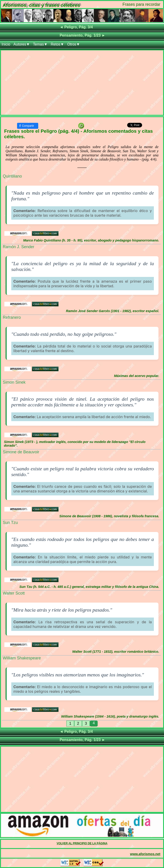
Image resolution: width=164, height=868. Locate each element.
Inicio (6, 44)
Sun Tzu (10, 523)
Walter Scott (14, 593)
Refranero (12, 317)
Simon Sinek (14, 382)
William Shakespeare (22, 658)
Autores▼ (22, 44)
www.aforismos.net (145, 854)
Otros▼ (74, 44)
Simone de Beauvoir (21, 452)
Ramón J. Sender (19, 247)
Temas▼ (40, 44)
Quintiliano (12, 176)
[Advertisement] (82, 83)
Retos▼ (57, 44)
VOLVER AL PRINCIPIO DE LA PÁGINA (82, 843)
